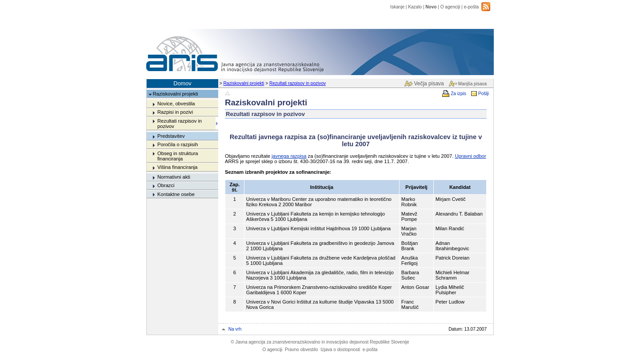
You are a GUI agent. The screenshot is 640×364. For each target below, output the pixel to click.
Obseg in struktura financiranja (178, 156)
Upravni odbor (470, 156)
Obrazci (166, 185)
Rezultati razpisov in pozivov (298, 83)
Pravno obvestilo (302, 350)
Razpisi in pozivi (175, 112)
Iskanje (397, 7)
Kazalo (415, 7)
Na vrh (235, 329)
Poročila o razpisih (178, 144)
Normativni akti (174, 177)
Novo (431, 7)
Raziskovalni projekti (244, 83)
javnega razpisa (289, 156)
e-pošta (472, 7)
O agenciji (450, 7)
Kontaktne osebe (176, 194)
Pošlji (484, 94)
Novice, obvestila (176, 104)
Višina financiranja (178, 167)
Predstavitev (171, 136)
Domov (182, 83)
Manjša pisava (472, 84)
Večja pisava (429, 84)
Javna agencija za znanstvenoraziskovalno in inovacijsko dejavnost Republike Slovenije (320, 342)
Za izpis (458, 94)
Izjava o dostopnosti (340, 350)
